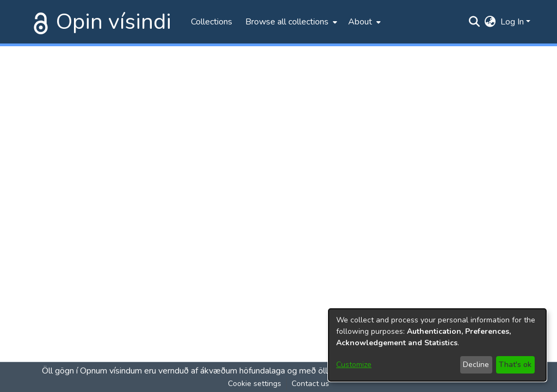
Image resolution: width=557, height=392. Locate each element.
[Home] (39, 22)
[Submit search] (475, 22)
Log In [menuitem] (512, 22)
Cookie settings (255, 384)
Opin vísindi (114, 22)
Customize (354, 365)
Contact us (310, 384)
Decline (476, 365)
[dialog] (437, 345)
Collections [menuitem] (212, 22)
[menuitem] (290, 22)
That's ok (515, 365)
